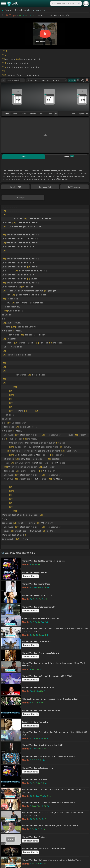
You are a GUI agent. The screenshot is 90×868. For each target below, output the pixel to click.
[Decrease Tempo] (3, 80)
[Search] (79, 4)
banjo (41, 114)
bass (50, 114)
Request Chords (30, 576)
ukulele (24, 114)
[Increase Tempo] (23, 80)
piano (15, 114)
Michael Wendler (36, 10)
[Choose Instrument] (56, 114)
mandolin (32, 114)
